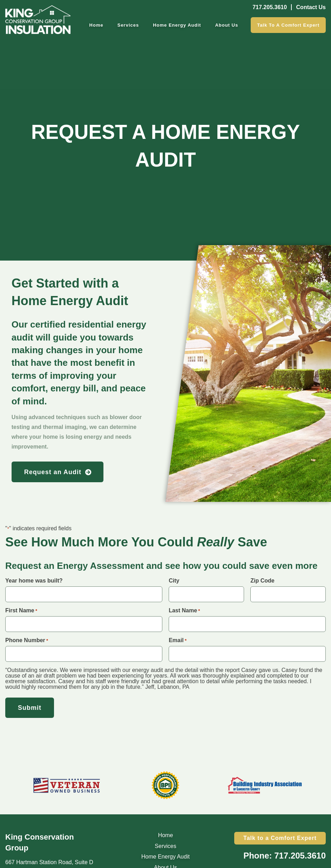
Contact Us (311, 7)
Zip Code (262, 581)
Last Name (184, 611)
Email (178, 640)
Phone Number (27, 640)
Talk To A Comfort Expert (288, 25)
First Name (21, 611)
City (174, 581)
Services (128, 25)
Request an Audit (53, 472)
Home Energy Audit (177, 25)
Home (96, 25)
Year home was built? (34, 581)
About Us (227, 25)
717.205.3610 (270, 7)
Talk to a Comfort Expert (280, 838)
